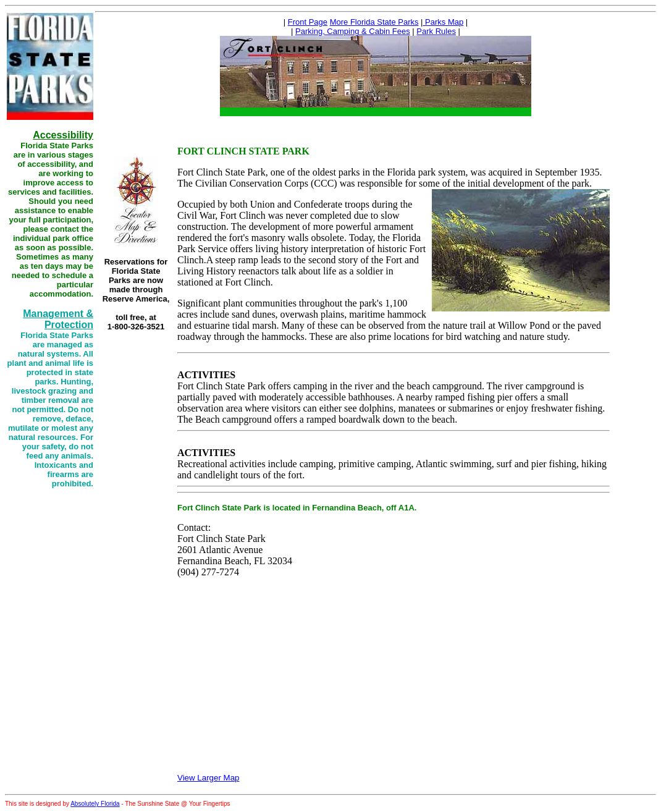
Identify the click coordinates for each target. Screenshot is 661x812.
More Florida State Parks (374, 22)
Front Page (308, 22)
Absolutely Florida (95, 804)
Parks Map (443, 22)
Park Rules (436, 31)
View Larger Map (208, 778)
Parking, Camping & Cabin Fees (353, 31)
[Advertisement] (136, 417)
